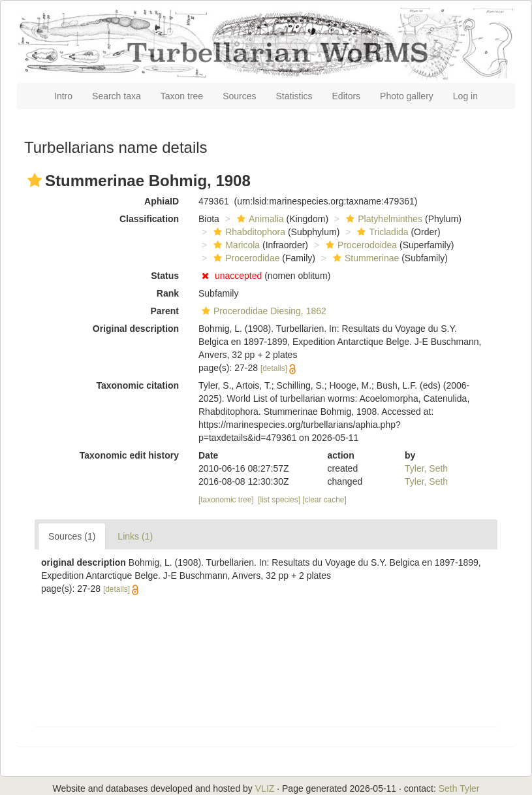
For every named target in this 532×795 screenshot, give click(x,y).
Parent (164, 311)
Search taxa (117, 96)
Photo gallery (407, 96)
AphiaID (162, 201)
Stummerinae (364, 258)
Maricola (235, 245)
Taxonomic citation (137, 385)
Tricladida (381, 232)
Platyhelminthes (383, 219)
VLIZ (265, 788)
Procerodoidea (360, 245)
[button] (35, 180)
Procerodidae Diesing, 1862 (262, 311)
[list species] (279, 500)
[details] (274, 368)
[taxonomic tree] (226, 500)
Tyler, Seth (426, 468)
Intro (63, 96)
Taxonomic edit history (129, 455)
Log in (465, 96)
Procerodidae (245, 258)
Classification (149, 219)
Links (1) (135, 536)
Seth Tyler (459, 788)
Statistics (294, 96)
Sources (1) (72, 536)
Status (165, 276)
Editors (347, 96)
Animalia (259, 219)
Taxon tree (182, 96)
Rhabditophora (248, 232)
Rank (168, 293)
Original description (136, 329)
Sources (239, 96)
